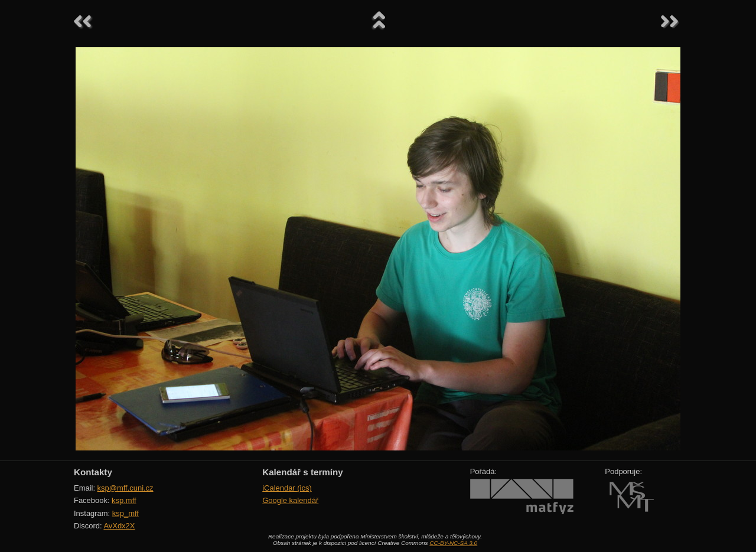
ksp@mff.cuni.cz (126, 488)
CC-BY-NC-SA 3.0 (453, 543)
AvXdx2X (119, 526)
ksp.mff (124, 500)
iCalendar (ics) (287, 488)
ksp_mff (126, 513)
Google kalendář (290, 500)
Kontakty (93, 472)
